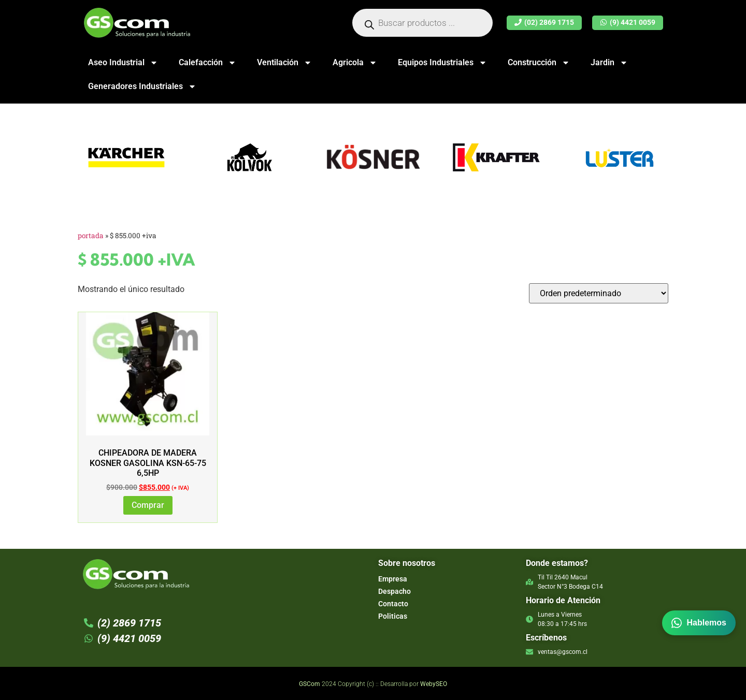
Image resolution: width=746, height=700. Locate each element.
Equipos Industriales (442, 63)
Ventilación (284, 63)
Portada (91, 236)
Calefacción (207, 63)
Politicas (393, 616)
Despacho (394, 591)
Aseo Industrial (123, 63)
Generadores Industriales (142, 86)
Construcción (539, 63)
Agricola (355, 63)
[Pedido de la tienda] (599, 293)
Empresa (393, 579)
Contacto (393, 604)
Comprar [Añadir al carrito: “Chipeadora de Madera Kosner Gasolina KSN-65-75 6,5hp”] (148, 505)
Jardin (609, 63)
